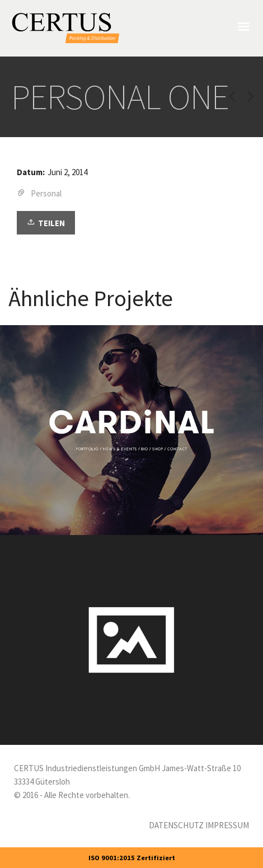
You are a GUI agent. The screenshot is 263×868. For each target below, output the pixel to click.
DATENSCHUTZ (176, 825)
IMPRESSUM (227, 825)
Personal (46, 193)
